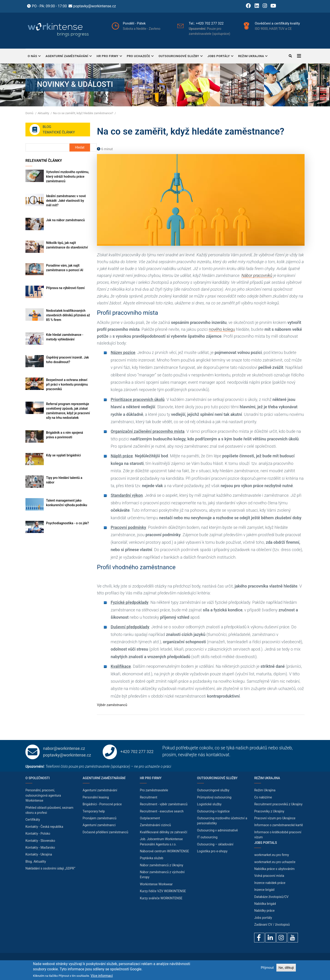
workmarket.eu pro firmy (272, 855)
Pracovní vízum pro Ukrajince (275, 818)
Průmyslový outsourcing (214, 797)
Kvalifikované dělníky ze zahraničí (163, 832)
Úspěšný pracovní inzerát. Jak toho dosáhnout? (67, 360)
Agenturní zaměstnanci (99, 825)
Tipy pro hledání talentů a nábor (64, 480)
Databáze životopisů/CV (271, 897)
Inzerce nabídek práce (270, 883)
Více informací (102, 976)
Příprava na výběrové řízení (65, 288)
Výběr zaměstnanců (112, 705)
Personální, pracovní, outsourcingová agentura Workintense (43, 795)
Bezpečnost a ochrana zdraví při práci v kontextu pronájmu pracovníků (67, 384)
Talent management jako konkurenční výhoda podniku (67, 503)
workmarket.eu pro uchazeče (275, 862)
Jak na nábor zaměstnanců (65, 220)
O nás (34, 57)
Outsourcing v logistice (213, 811)
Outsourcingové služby (181, 57)
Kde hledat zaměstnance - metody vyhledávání (65, 337)
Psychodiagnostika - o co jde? (67, 523)
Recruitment (148, 797)
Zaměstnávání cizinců (155, 825)
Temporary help (94, 811)
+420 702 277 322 (222, 23)
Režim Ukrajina (253, 57)
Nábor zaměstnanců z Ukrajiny (161, 865)
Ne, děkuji (286, 968)
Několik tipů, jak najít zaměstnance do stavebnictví (67, 245)
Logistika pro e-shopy (212, 851)
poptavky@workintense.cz (95, 6)
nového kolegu (222, 329)
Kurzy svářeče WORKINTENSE (161, 898)
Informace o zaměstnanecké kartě (278, 825)
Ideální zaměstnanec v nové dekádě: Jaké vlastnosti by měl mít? (66, 201)
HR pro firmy (110, 57)
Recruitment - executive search (162, 811)
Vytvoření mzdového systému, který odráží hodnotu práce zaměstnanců (67, 177)
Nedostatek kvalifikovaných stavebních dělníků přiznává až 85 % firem (68, 315)
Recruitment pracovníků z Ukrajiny (278, 804)
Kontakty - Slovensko (40, 841)
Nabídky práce (264, 911)
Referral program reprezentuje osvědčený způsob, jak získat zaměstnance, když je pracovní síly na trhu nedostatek (68, 411)
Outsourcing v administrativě (217, 830)
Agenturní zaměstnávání (69, 57)
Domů (29, 113)
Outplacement (150, 818)
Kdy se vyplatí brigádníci (63, 455)
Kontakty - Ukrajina (39, 854)
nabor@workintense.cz (64, 748)
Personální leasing (96, 797)
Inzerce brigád (264, 890)
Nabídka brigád (265, 904)
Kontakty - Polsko (38, 834)
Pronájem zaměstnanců (100, 818)
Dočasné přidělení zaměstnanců (106, 832)
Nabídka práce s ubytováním (274, 869)
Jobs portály (220, 57)
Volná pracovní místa (269, 876)
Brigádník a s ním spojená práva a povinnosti (65, 435)
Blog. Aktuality (36, 861)
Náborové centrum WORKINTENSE (164, 851)
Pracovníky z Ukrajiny (269, 811)
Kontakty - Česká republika (44, 827)
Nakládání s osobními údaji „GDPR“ (50, 868)
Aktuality (43, 113)
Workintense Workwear (156, 884)
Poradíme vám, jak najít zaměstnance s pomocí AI (65, 268)
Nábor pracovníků (257, 275)
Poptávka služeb (151, 858)
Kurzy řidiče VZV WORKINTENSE (163, 891)
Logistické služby (209, 804)
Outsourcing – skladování (215, 844)
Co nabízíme (263, 797)
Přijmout (267, 968)
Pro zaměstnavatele (154, 790)
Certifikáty (33, 820)
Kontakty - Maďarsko (40, 847)
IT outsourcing (207, 837)
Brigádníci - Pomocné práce (102, 804)
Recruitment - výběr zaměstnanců (164, 804)
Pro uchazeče (140, 57)
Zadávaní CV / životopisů (272, 925)
